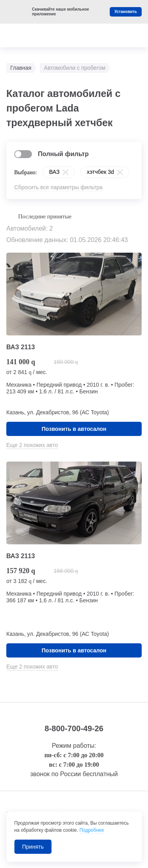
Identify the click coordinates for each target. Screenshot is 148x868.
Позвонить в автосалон (74, 429)
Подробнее (92, 830)
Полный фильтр (63, 154)
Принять (33, 847)
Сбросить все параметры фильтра (58, 187)
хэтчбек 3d (100, 172)
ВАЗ (54, 172)
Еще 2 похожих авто (32, 445)
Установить (126, 12)
